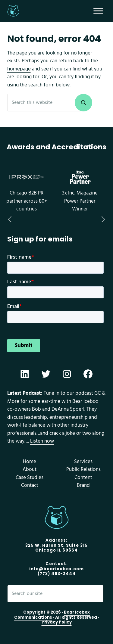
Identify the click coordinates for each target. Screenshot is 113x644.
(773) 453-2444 (57, 574)
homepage (19, 69)
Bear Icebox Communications (52, 615)
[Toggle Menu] (98, 11)
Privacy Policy (57, 622)
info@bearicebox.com (56, 569)
